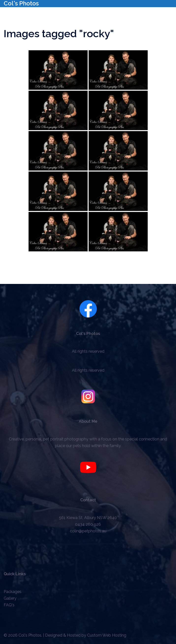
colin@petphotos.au (88, 531)
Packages (13, 592)
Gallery (10, 598)
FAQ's (9, 605)
